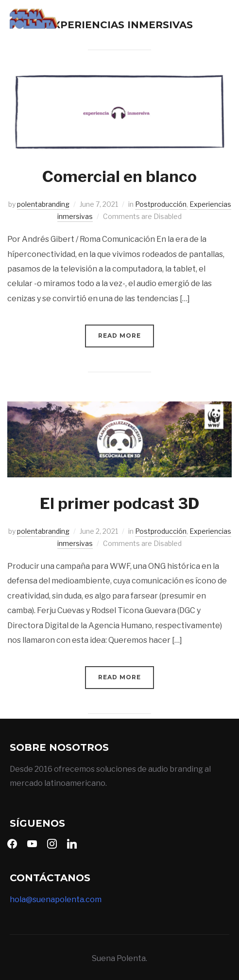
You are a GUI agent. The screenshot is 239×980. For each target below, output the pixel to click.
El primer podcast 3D (119, 503)
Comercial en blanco (119, 176)
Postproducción (161, 204)
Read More (119, 336)
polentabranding (43, 204)
